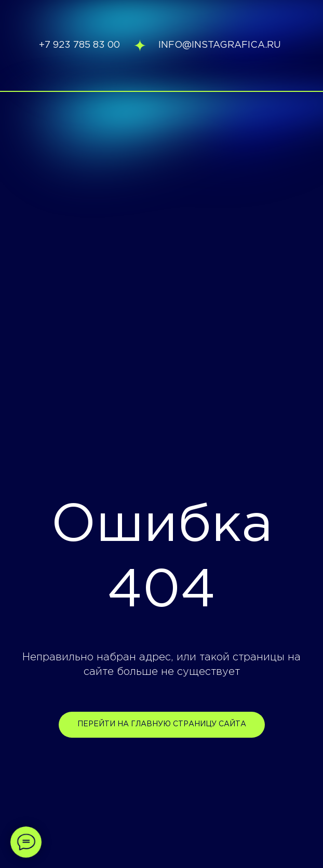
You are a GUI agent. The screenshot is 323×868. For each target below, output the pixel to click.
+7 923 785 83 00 (79, 45)
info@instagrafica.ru (220, 45)
